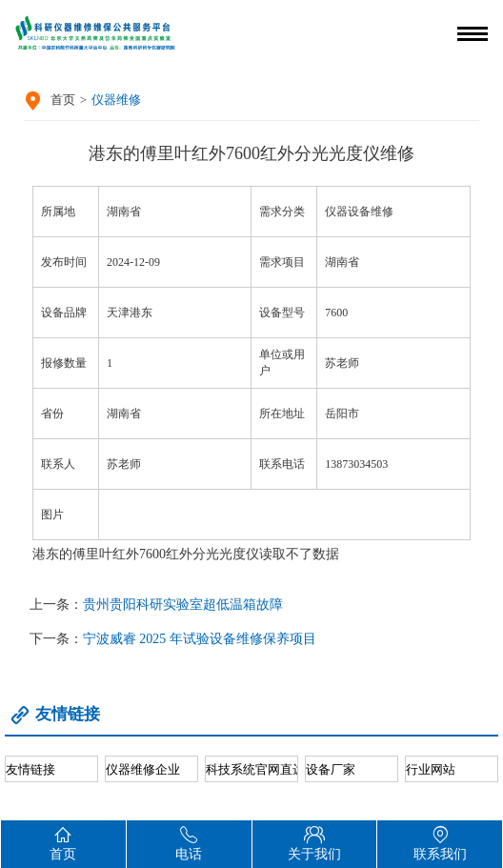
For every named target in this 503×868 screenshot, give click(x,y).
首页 (63, 100)
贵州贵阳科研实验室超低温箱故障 (183, 605)
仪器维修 (116, 100)
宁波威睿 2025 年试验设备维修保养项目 (200, 639)
